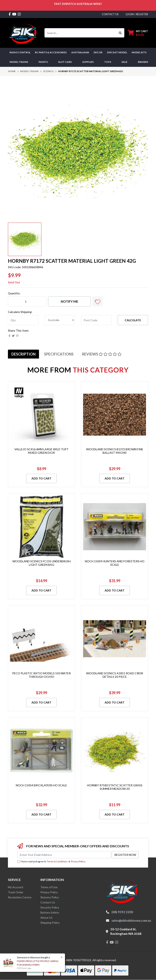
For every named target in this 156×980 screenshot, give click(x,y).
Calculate (133, 320)
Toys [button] (108, 62)
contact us (110, 14)
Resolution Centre (20, 897)
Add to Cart (41, 478)
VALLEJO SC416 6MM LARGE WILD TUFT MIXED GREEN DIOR (41, 451)
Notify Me (69, 301)
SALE (124, 62)
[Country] (60, 320)
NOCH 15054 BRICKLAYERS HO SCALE (41, 785)
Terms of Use (49, 887)
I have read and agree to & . (51, 862)
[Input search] (81, 33)
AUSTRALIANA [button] (80, 52)
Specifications (59, 354)
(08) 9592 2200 (122, 912)
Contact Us (48, 902)
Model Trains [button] (19, 62)
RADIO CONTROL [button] (20, 52)
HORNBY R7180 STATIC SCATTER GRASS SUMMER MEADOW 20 (115, 787)
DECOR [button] (98, 52)
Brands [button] (143, 62)
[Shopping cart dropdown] (138, 33)
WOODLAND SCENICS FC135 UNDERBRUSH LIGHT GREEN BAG (42, 563)
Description (23, 354)
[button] (97, 301)
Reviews (102, 354)
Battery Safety (50, 912)
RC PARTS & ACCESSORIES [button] (51, 52)
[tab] (23, 354)
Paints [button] (43, 62)
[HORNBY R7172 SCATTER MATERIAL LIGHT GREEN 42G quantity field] (27, 301)
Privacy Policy (78, 861)
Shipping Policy (50, 923)
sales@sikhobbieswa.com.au (131, 920)
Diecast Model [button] (117, 52)
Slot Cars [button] (65, 62)
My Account (16, 887)
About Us (47, 918)
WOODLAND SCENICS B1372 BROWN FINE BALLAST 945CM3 (115, 451)
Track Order (16, 892)
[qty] (23, 320)
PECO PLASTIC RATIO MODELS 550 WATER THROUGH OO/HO (41, 675)
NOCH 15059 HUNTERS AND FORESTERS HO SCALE (115, 563)
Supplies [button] (88, 62)
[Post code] (96, 320)
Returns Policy (50, 897)
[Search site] (120, 33)
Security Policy (50, 907)
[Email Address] (64, 855)
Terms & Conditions (57, 861)
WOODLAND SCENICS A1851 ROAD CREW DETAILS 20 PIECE (115, 675)
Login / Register (137, 14)
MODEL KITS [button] (139, 52)
